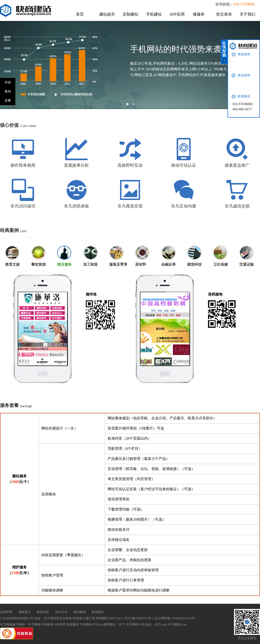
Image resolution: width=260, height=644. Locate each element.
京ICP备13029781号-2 (139, 618)
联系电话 (244, 96)
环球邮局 (48, 625)
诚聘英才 (24, 612)
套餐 (8, 100)
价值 (8, 82)
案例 (8, 91)
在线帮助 (224, 52)
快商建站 (73, 625)
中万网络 (34, 625)
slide (127, 104)
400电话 (60, 625)
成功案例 (80, 612)
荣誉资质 (43, 612)
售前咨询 (244, 54)
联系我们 (98, 612)
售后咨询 (244, 75)
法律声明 (6, 612)
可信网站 (86, 625)
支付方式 (61, 612)
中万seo (98, 625)
